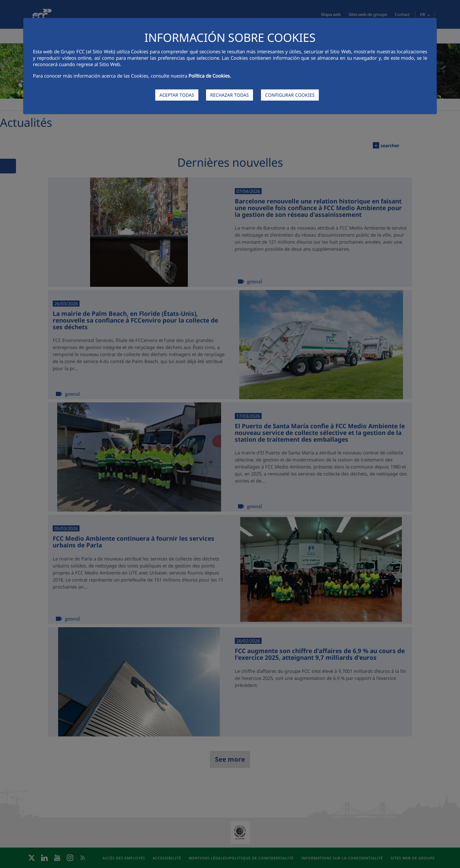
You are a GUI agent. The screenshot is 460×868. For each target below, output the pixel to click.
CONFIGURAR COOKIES (290, 95)
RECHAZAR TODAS (230, 95)
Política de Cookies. (210, 76)
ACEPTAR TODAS (177, 95)
